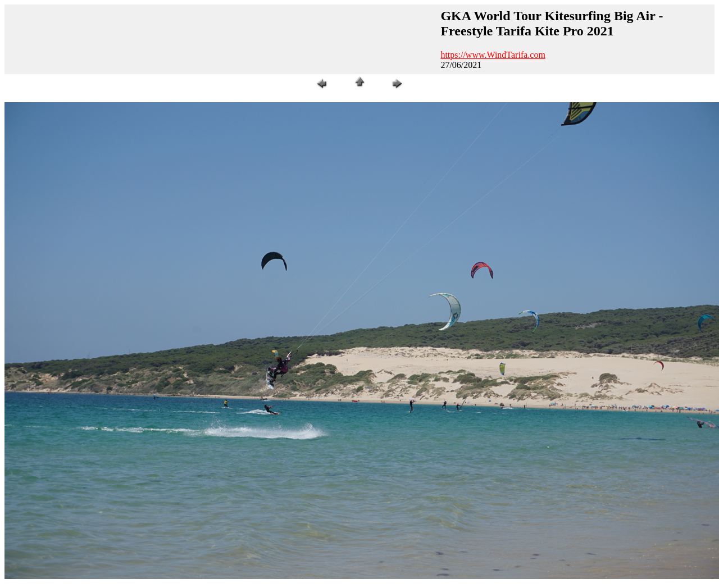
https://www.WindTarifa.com (493, 55)
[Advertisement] (221, 39)
